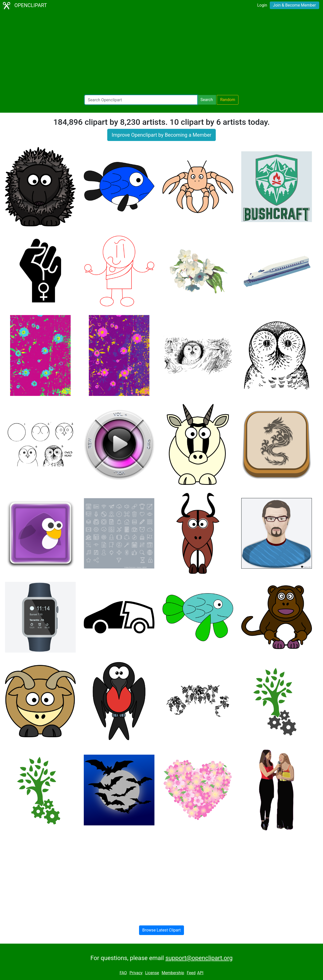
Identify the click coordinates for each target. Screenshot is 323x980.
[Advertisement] (161, 53)
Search (207, 100)
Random (228, 100)
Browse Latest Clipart (162, 930)
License (152, 973)
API (200, 973)
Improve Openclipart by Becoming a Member (161, 135)
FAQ (123, 973)
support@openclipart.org (199, 958)
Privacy (136, 973)
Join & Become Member (294, 5)
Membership (173, 973)
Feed (191, 973)
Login (262, 5)
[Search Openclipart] (141, 100)
